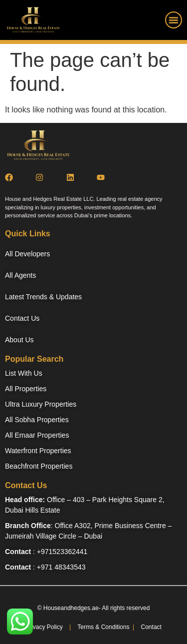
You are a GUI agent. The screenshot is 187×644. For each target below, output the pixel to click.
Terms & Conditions (102, 627)
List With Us (24, 373)
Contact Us (22, 318)
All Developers (27, 254)
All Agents (20, 275)
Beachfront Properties (39, 466)
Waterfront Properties (38, 451)
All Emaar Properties (37, 435)
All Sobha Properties (37, 420)
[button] (174, 20)
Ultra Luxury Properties (41, 404)
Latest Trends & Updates (43, 297)
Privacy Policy (44, 627)
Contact (151, 627)
